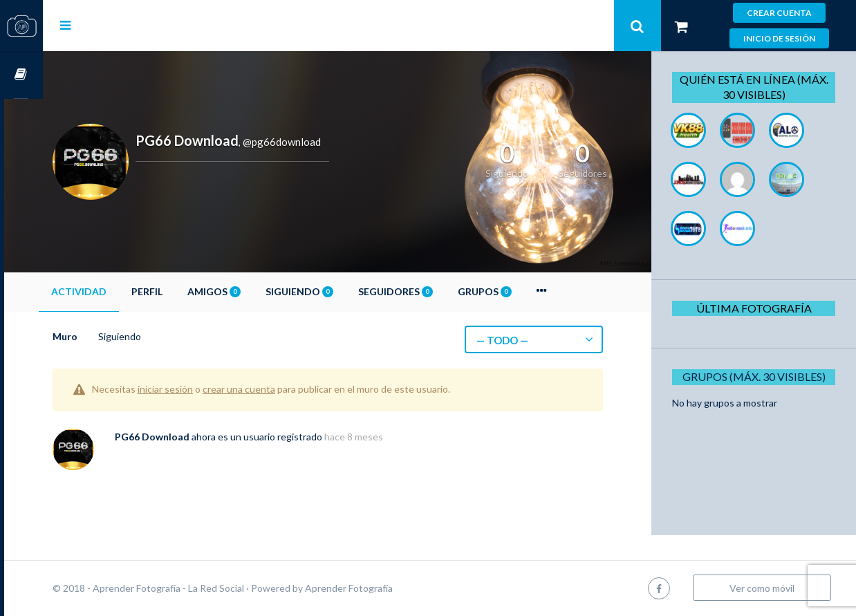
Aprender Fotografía (388, 588)
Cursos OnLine (21, 75)
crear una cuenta (278, 389)
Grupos (523, 291)
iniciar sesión (204, 389)
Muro (104, 336)
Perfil (186, 291)
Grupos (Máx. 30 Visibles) (758, 376)
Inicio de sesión (779, 38)
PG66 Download (191, 437)
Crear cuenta (779, 13)
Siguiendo (338, 291)
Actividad (118, 291)
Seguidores (434, 291)
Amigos (253, 291)
